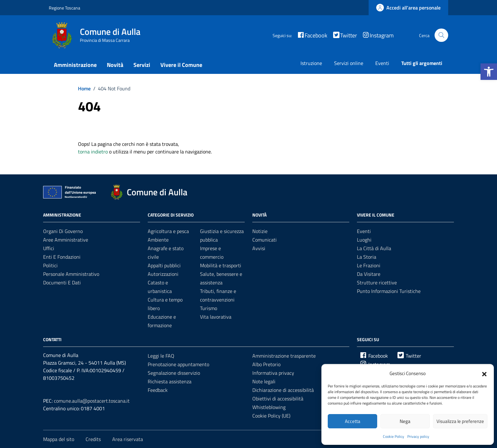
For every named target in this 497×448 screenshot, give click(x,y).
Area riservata (128, 439)
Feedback (158, 390)
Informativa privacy (273, 373)
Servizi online (349, 63)
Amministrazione (75, 65)
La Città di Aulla (374, 248)
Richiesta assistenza (170, 381)
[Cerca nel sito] (441, 35)
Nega (405, 421)
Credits (93, 439)
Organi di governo (63, 231)
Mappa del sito (59, 439)
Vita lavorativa (216, 317)
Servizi (142, 65)
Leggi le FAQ (161, 356)
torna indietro (93, 152)
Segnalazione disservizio (174, 373)
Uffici (49, 248)
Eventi (382, 63)
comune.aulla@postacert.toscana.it (92, 401)
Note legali (264, 381)
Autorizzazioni (163, 274)
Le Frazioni (369, 265)
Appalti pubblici (164, 265)
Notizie (260, 231)
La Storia (367, 257)
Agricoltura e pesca (168, 231)
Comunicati (265, 240)
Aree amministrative (66, 240)
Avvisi (259, 248)
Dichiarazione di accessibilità (283, 390)
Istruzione (311, 63)
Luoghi (364, 240)
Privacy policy (418, 436)
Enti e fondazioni (62, 257)
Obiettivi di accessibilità (278, 399)
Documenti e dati (62, 282)
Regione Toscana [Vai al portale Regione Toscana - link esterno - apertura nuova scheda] (65, 8)
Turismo (209, 308)
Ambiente (158, 240)
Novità (115, 65)
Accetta (353, 421)
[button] (489, 72)
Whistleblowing (269, 407)
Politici (50, 265)
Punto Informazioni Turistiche (389, 291)
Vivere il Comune (181, 65)
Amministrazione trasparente (284, 356)
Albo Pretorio (266, 364)
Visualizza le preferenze (460, 421)
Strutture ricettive (377, 282)
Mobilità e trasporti (221, 265)
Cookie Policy (394, 436)
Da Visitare (369, 274)
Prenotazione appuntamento (178, 364)
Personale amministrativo (71, 274)
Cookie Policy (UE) (271, 416)
